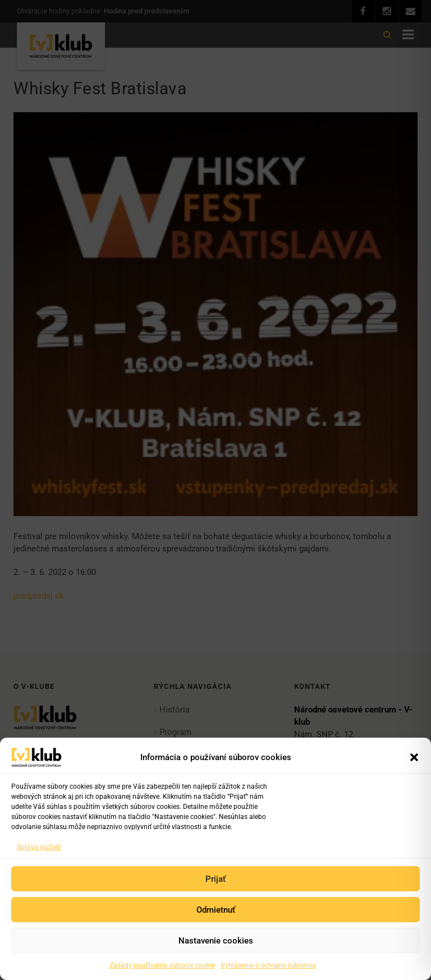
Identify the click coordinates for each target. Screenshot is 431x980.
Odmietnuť (216, 910)
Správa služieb (39, 847)
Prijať (215, 879)
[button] (414, 757)
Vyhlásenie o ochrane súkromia (268, 965)
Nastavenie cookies (216, 941)
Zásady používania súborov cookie (162, 965)
